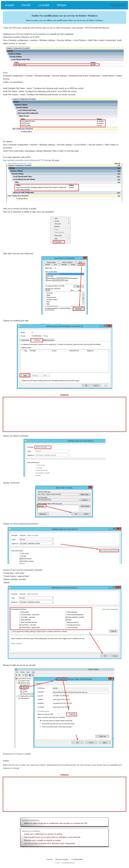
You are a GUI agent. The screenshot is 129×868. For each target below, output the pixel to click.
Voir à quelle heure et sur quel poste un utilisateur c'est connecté (52, 837)
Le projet (44, 5)
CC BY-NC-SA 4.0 (68, 863)
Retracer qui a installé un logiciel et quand (42, 840)
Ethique (62, 5)
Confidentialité (77, 859)
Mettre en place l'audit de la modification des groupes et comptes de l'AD (56, 823)
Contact (50, 859)
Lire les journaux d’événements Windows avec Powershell (49, 843)
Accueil (9, 5)
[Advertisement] (64, 414)
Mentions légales (62, 859)
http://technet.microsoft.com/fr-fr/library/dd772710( (25, 160)
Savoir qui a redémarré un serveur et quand (43, 834)
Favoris (26, 5)
